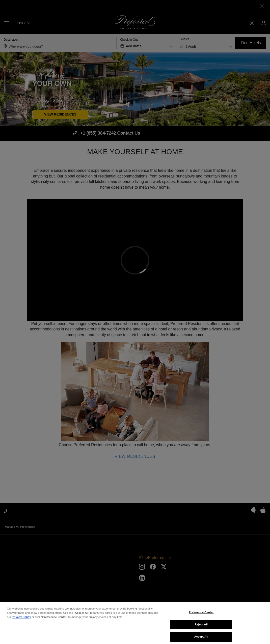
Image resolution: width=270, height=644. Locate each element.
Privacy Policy (21, 620)
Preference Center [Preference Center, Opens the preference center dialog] (201, 615)
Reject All (201, 627)
